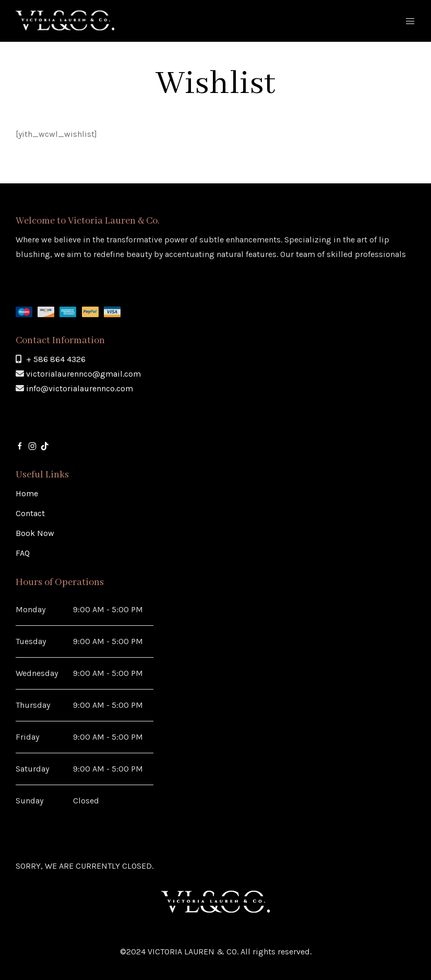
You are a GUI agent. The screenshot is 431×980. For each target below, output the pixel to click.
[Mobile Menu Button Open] (410, 21)
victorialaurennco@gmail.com (83, 374)
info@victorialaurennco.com (80, 388)
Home (27, 493)
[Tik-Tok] (45, 446)
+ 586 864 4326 (56, 359)
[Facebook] (20, 446)
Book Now (35, 533)
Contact (30, 513)
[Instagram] (32, 446)
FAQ (23, 553)
